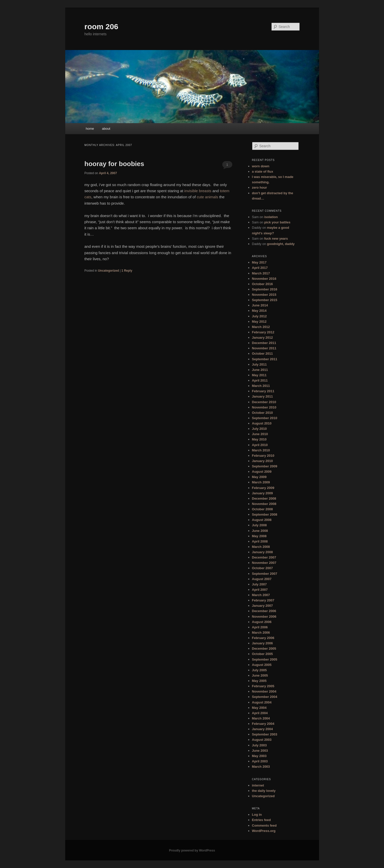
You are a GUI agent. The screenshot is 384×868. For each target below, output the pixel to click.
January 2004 (262, 729)
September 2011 (265, 359)
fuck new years (276, 239)
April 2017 (260, 268)
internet (258, 785)
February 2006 (263, 638)
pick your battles (277, 222)
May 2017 (259, 262)
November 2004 (264, 691)
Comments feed (264, 825)
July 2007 (260, 584)
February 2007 (263, 600)
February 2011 (263, 391)
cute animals (207, 197)
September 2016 (265, 289)
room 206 (101, 27)
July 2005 (260, 670)
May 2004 (259, 708)
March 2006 (261, 633)
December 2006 (264, 611)
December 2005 (264, 649)
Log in (257, 815)
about (106, 129)
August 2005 (262, 665)
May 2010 (259, 439)
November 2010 (264, 407)
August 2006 (262, 622)
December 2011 (264, 343)
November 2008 (264, 504)
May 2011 (259, 375)
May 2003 (259, 756)
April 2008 (260, 541)
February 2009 (263, 488)
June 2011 (260, 370)
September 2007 (265, 574)
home (90, 129)
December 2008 (264, 498)
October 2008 (262, 509)
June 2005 (260, 675)
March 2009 (261, 482)
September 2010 (265, 418)
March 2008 (261, 547)
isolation (271, 217)
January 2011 (262, 396)
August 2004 (262, 702)
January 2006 (262, 643)
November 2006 (264, 617)
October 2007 (262, 568)
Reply (127, 271)
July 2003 (260, 745)
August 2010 (262, 423)
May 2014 (259, 311)
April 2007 (260, 590)
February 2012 (263, 332)
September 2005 (265, 659)
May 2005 (259, 681)
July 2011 (260, 364)
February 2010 (263, 456)
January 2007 (262, 606)
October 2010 (262, 413)
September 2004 (265, 697)
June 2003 (260, 751)
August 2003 (262, 740)
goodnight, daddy (281, 244)
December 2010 (264, 402)
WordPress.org (264, 831)
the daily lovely (264, 791)
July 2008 (260, 525)
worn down (261, 166)
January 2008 (262, 552)
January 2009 (262, 493)
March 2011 (261, 386)
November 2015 (264, 295)
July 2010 (260, 429)
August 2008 (262, 520)
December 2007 (264, 557)
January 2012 (262, 338)
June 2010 (260, 434)
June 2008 (260, 531)
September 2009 (265, 466)
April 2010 (260, 445)
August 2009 (262, 472)
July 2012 (260, 316)
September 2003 (265, 734)
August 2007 (262, 579)
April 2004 (260, 713)
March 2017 (261, 273)
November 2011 (264, 348)
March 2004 (261, 718)
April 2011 (260, 380)
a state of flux (263, 171)
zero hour (260, 187)
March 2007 (261, 595)
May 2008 (259, 536)
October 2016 (262, 284)
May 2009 (259, 477)
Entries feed (261, 820)
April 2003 (260, 761)
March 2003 (261, 767)
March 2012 (261, 327)
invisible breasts (198, 191)
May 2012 (259, 322)
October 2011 (262, 354)
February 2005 (263, 686)
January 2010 (262, 461)
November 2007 (264, 563)
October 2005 (262, 654)
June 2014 (260, 305)
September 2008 (265, 514)
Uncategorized (108, 271)
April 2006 (260, 627)
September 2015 (265, 300)
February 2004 (263, 724)
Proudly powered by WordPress (192, 850)
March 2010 (261, 450)
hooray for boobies (114, 164)
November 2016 (264, 279)
